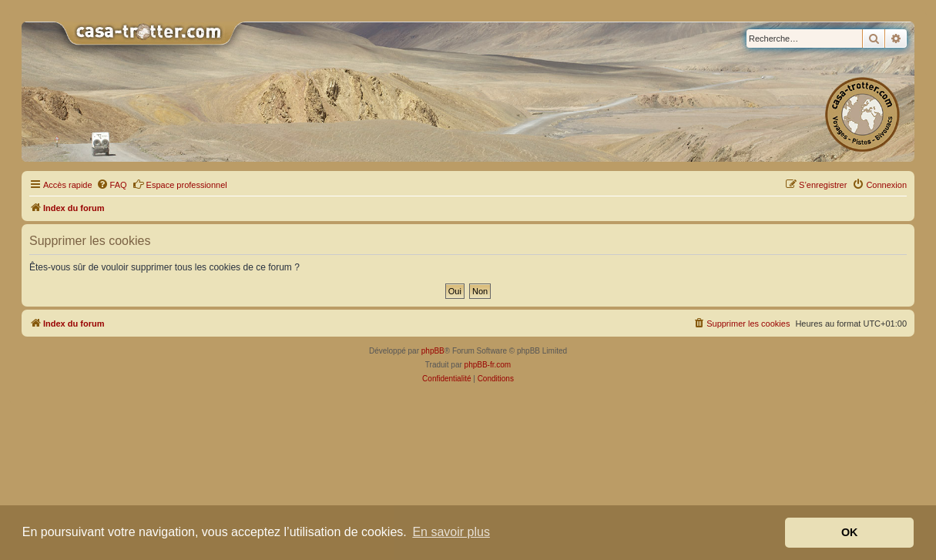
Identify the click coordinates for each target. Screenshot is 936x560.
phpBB (433, 351)
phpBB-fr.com (488, 365)
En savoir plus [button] (451, 532)
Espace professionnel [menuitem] (180, 184)
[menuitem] (112, 185)
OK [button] (850, 532)
